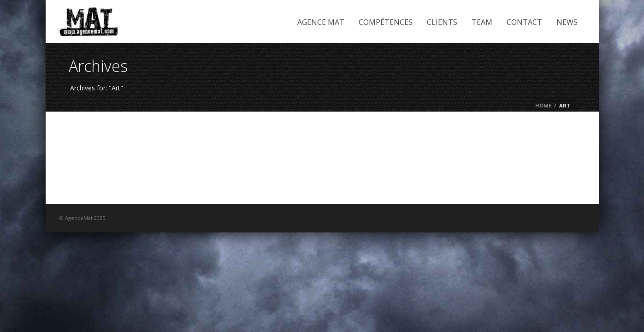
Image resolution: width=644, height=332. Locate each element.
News (567, 22)
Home (543, 105)
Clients (442, 22)
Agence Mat (321, 22)
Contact (524, 22)
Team (482, 22)
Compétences (386, 22)
